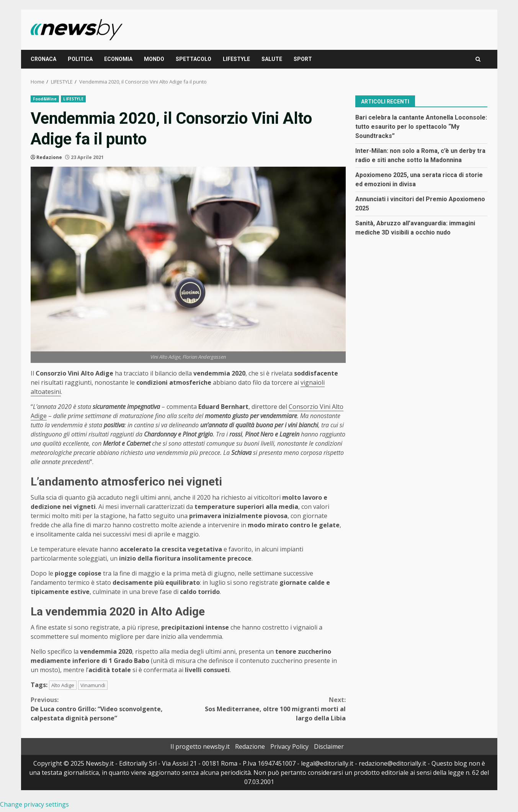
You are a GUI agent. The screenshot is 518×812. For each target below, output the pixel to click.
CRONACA (43, 59)
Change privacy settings (34, 804)
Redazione (49, 157)
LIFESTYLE (236, 59)
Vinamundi (93, 685)
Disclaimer (329, 746)
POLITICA (80, 59)
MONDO (154, 59)
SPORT (303, 59)
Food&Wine (45, 99)
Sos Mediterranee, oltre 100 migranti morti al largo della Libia (267, 709)
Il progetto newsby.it (200, 746)
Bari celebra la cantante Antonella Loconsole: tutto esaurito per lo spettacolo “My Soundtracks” (421, 127)
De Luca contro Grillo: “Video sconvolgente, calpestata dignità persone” (109, 709)
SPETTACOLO (194, 59)
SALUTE (272, 59)
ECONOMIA (118, 59)
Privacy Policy (289, 746)
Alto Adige (63, 685)
